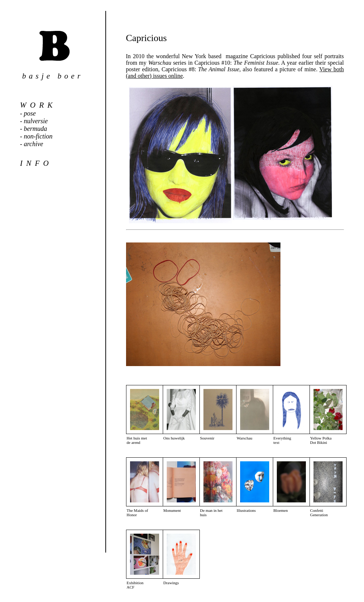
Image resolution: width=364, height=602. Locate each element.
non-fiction (38, 136)
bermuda (36, 129)
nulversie (36, 121)
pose (30, 113)
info (36, 163)
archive (34, 144)
